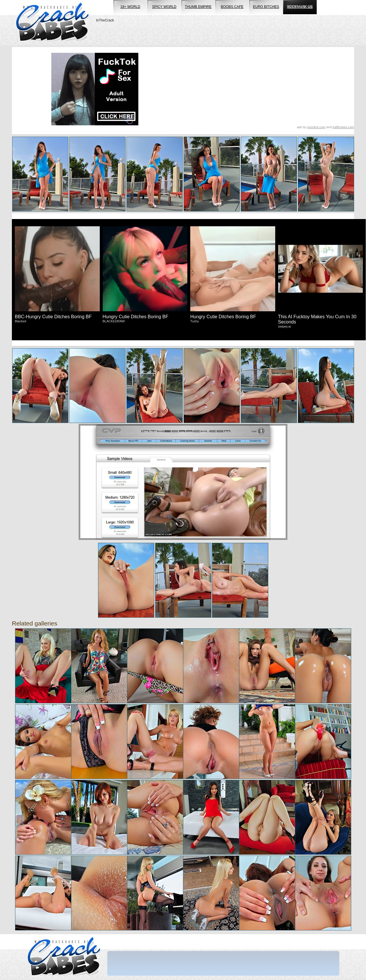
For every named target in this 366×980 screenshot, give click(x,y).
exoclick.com (316, 127)
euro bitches (266, 7)
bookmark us (300, 7)
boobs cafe (232, 7)
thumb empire (198, 7)
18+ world (130, 7)
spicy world (164, 7)
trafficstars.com (343, 127)
